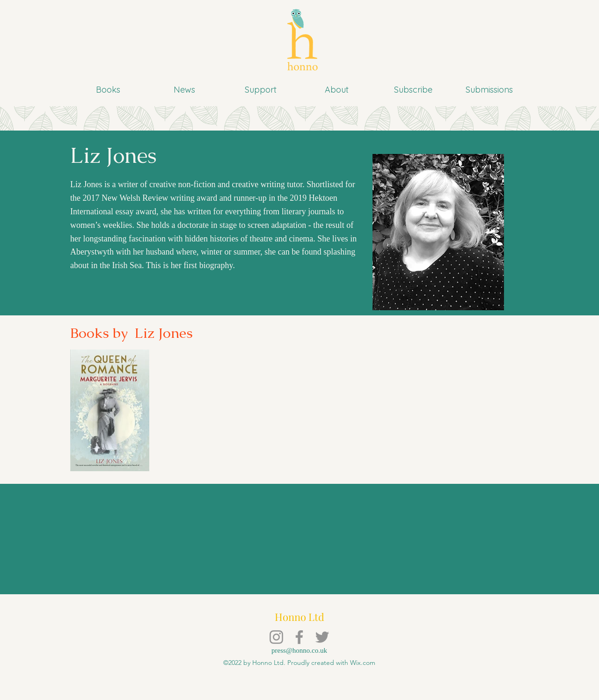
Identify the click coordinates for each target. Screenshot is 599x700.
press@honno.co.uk (299, 650)
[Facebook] (299, 637)
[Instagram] (276, 637)
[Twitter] (322, 637)
